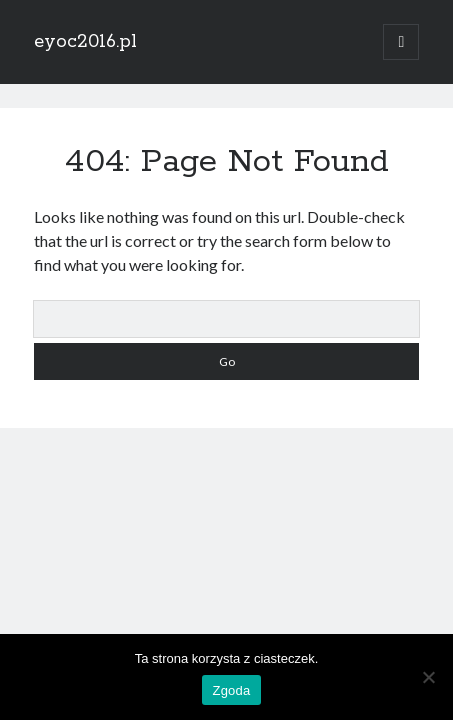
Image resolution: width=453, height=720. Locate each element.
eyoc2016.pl (85, 42)
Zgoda (231, 690)
